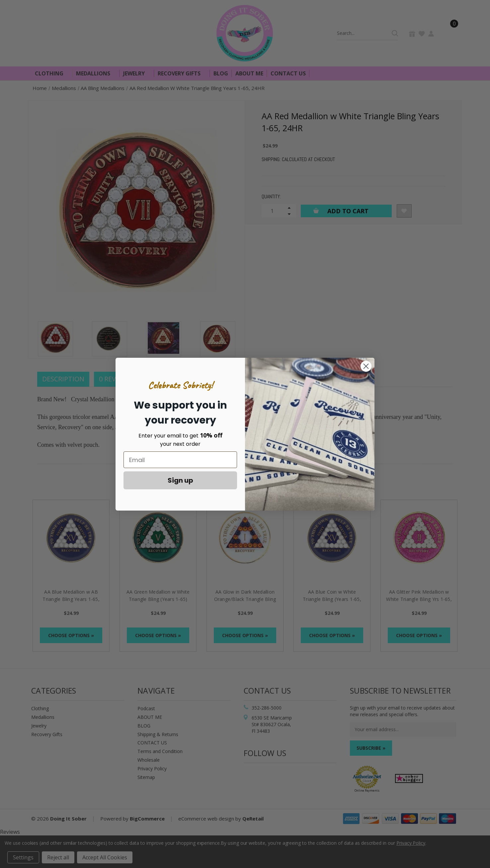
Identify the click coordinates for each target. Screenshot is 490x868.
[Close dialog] (366, 366)
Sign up (180, 480)
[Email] (180, 460)
